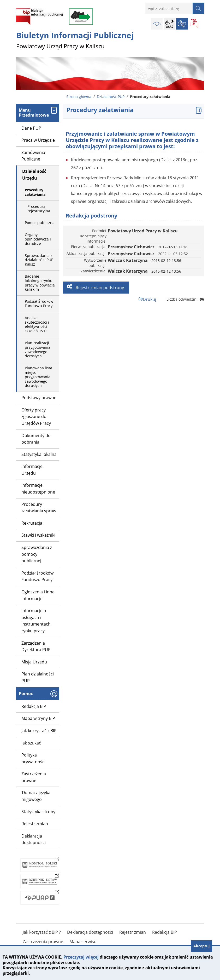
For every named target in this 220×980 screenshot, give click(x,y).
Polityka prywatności (33, 758)
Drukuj (149, 299)
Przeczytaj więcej (81, 957)
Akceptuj (201, 946)
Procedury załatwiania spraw (39, 508)
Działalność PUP (111, 97)
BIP (194, 24)
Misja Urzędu (34, 662)
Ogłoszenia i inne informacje (38, 595)
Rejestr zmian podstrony (99, 288)
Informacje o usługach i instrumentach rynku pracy (36, 621)
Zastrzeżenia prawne (34, 777)
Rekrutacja (32, 523)
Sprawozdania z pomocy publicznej (37, 554)
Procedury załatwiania (35, 192)
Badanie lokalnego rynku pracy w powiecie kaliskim (40, 283)
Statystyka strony (38, 812)
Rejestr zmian (35, 824)
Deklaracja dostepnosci (34, 839)
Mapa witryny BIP (38, 718)
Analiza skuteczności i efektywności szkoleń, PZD (37, 324)
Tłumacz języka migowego (36, 796)
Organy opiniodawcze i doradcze (38, 239)
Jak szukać (31, 743)
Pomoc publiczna (40, 223)
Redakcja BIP (34, 706)
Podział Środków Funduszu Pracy (39, 303)
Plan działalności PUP (38, 677)
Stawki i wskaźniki (38, 535)
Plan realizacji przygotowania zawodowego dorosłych (38, 349)
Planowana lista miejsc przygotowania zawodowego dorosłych (38, 377)
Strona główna (79, 97)
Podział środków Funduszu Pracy (37, 576)
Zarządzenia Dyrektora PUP (36, 646)
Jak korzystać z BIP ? (42, 932)
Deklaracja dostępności (90, 932)
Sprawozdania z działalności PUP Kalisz (39, 260)
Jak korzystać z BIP (39, 731)
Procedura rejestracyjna (39, 209)
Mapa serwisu (83, 942)
